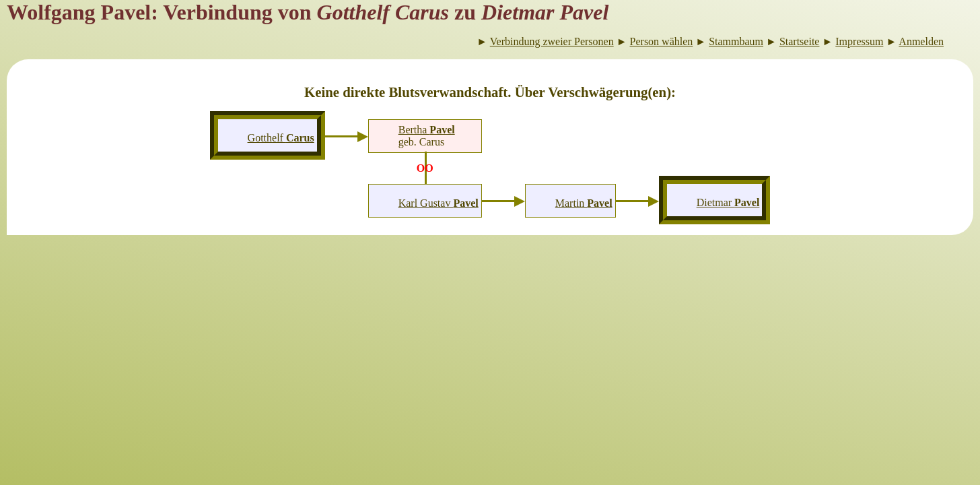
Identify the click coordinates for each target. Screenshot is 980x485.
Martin (584, 203)
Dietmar (728, 202)
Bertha (427, 130)
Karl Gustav (439, 203)
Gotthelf (281, 138)
